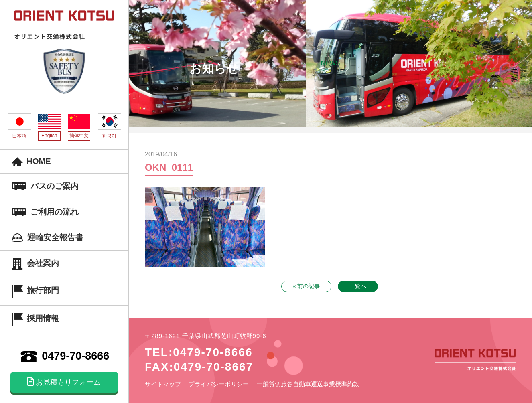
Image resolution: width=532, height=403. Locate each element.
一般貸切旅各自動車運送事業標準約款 (308, 384)
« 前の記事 (307, 286)
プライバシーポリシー (219, 384)
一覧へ (358, 286)
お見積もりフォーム (64, 382)
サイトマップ (163, 384)
